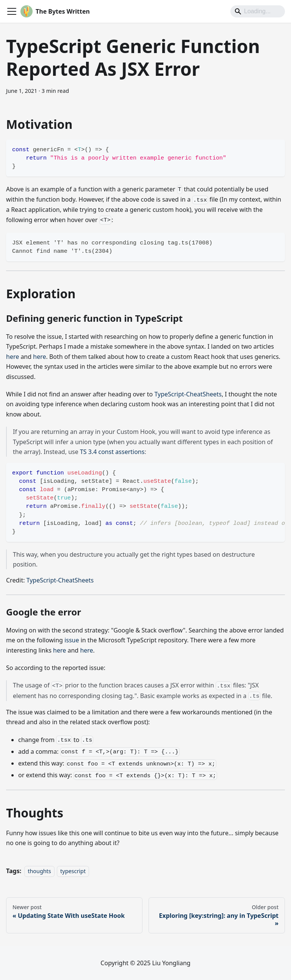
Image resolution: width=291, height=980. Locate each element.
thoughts (39, 871)
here (13, 357)
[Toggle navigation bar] (12, 11)
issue (72, 640)
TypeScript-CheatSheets (188, 394)
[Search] (258, 11)
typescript (73, 871)
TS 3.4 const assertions (112, 452)
